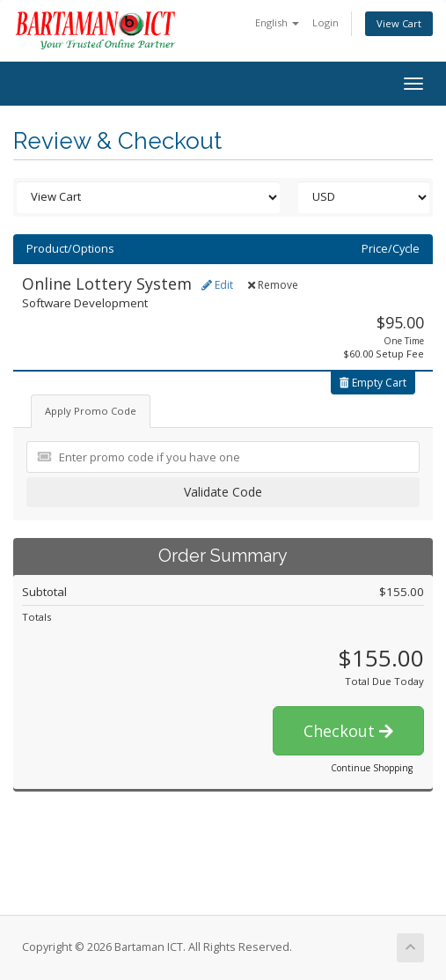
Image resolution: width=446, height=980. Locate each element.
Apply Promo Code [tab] (91, 411)
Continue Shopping (372, 768)
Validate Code (223, 492)
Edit (217, 285)
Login (325, 22)
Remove (273, 285)
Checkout (348, 731)
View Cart (399, 23)
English (277, 22)
